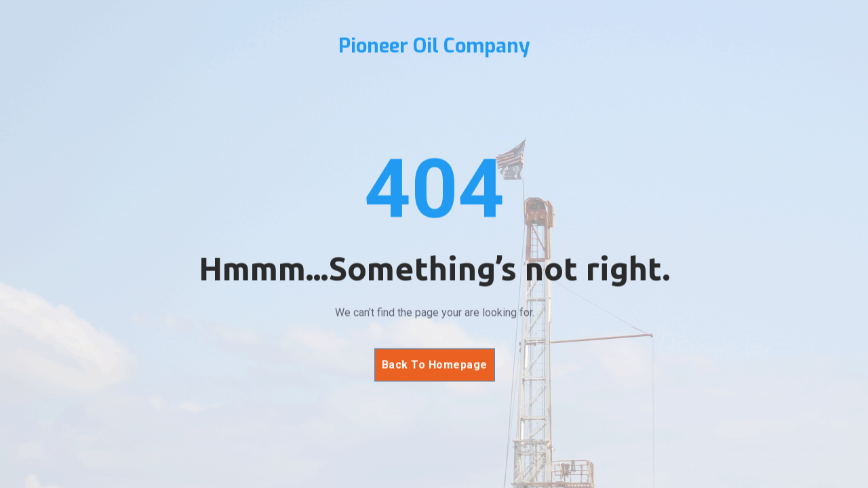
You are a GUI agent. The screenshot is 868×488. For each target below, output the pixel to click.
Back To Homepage (434, 365)
